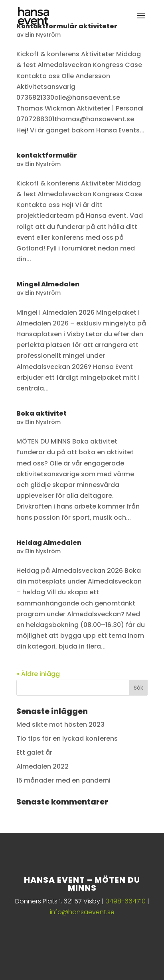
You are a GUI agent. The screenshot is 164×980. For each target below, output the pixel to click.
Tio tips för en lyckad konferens (67, 738)
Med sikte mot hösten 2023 (60, 725)
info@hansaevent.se (82, 912)
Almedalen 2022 (42, 766)
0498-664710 (125, 901)
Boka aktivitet (41, 413)
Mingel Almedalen (48, 284)
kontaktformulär (47, 155)
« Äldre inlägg (38, 674)
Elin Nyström (43, 35)
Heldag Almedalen (49, 543)
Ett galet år (34, 752)
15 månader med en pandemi (63, 780)
